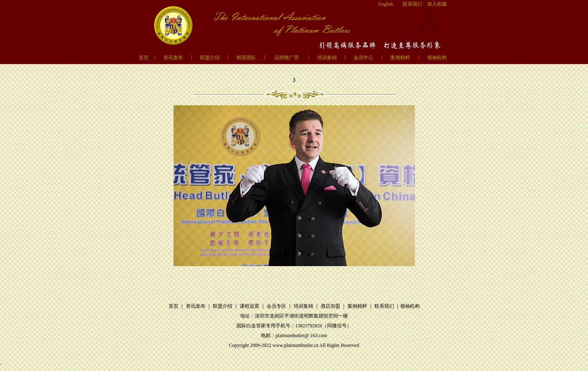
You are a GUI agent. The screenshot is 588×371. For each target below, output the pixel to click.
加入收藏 (437, 4)
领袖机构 (437, 58)
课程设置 (249, 306)
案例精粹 (400, 58)
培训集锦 (327, 58)
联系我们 (412, 4)
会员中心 (363, 58)
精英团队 (246, 58)
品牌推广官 (287, 58)
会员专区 (276, 306)
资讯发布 (173, 58)
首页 (144, 58)
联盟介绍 (210, 58)
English (386, 4)
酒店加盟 (330, 306)
